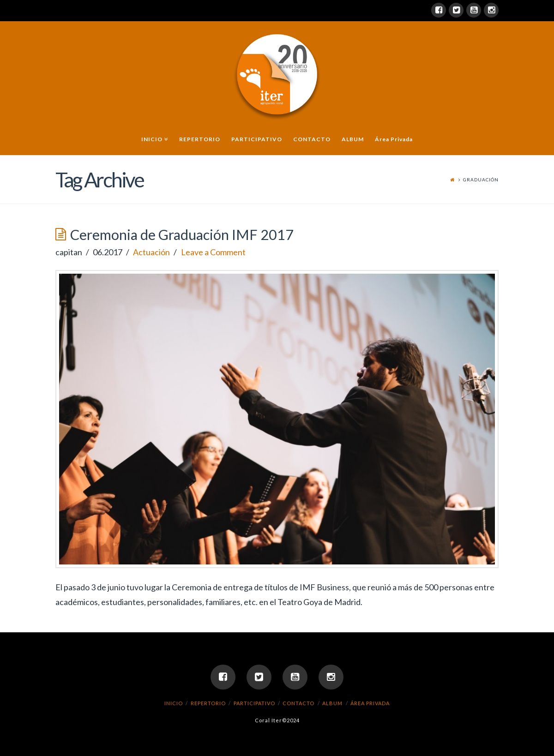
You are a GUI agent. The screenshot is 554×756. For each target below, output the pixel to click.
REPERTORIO (208, 703)
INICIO (174, 703)
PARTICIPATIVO (254, 703)
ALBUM (332, 703)
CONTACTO (298, 703)
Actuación (151, 252)
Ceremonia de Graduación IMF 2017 (182, 235)
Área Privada (370, 703)
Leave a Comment (213, 252)
